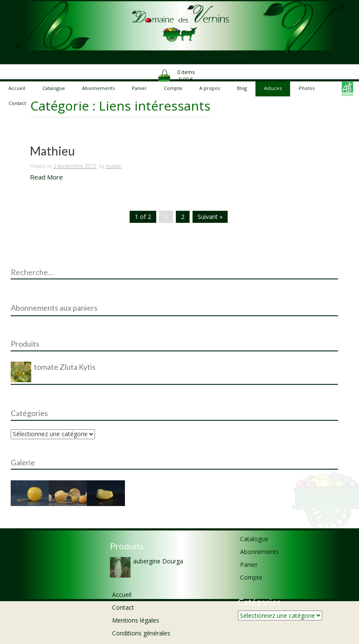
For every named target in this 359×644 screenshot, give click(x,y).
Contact (123, 607)
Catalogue (254, 539)
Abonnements (260, 552)
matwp (114, 166)
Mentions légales (136, 620)
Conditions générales (141, 633)
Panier (249, 565)
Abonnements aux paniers (54, 308)
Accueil (122, 595)
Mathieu (52, 151)
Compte (251, 577)
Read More (46, 177)
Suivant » (210, 217)
